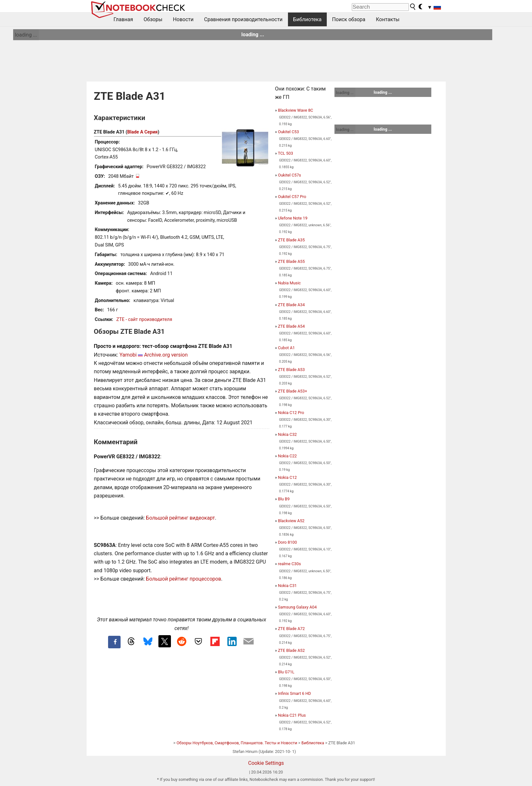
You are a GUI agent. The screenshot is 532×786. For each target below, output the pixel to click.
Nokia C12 (287, 477)
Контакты (388, 19)
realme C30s (290, 564)
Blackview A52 (291, 521)
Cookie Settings (266, 763)
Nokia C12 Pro (291, 413)
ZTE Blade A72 (291, 629)
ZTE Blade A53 (291, 370)
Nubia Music (289, 283)
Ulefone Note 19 (293, 218)
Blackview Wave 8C (296, 110)
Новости (183, 19)
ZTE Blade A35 (291, 240)
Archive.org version (166, 355)
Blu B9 (284, 499)
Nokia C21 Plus (292, 715)
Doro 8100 (287, 542)
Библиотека (307, 19)
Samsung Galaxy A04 (297, 607)
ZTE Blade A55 (291, 261)
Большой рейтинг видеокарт (180, 518)
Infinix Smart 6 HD (295, 693)
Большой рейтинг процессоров (183, 579)
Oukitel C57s (290, 175)
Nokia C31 (287, 586)
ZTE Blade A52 (291, 650)
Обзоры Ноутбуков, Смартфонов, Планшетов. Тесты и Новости (237, 743)
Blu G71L (286, 672)
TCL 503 (285, 153)
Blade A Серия (143, 132)
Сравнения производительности (243, 19)
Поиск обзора (349, 19)
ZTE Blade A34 (291, 305)
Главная (123, 19)
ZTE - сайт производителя (144, 320)
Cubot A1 (287, 348)
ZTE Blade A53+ (293, 391)
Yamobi (128, 355)
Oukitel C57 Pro (292, 197)
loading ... (26, 35)
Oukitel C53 (288, 132)
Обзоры (153, 19)
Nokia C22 (287, 456)
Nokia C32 (287, 434)
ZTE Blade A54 (291, 326)
